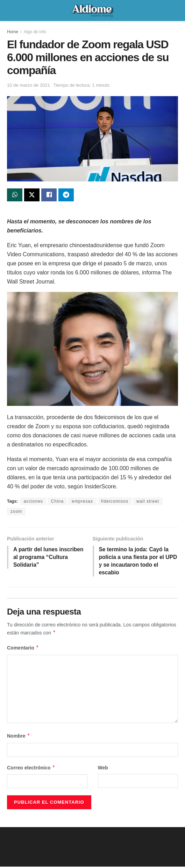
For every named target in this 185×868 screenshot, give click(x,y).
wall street (148, 502)
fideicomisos (115, 502)
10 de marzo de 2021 (29, 85)
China (57, 502)
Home (13, 32)
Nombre (19, 738)
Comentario (23, 650)
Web (103, 769)
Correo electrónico (31, 769)
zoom (16, 512)
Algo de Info (35, 32)
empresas (82, 502)
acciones (33, 502)
